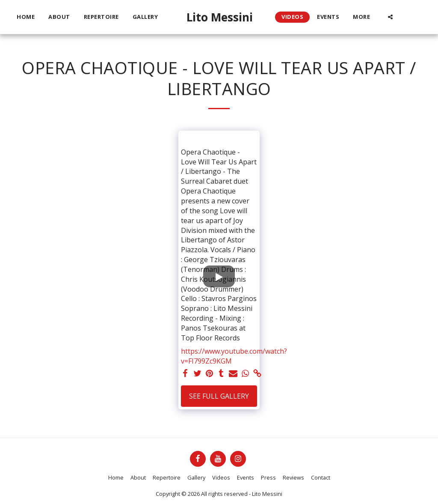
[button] (390, 17)
